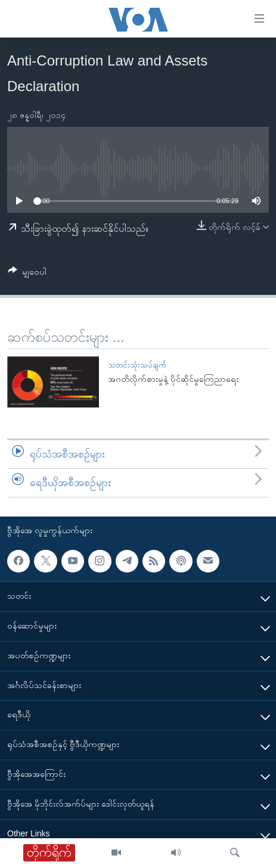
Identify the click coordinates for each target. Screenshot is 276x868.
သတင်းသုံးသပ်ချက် (137, 365)
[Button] (27, 274)
